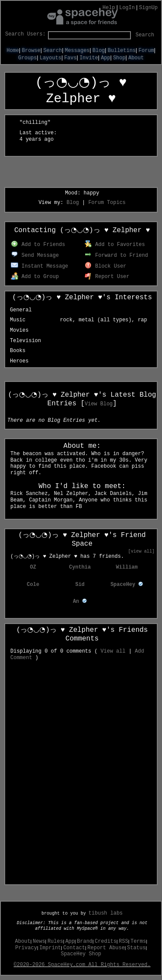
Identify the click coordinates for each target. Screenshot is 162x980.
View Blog (99, 404)
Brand (85, 941)
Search (145, 35)
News (39, 941)
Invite (89, 58)
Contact (74, 948)
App (106, 58)
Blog (99, 51)
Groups (27, 58)
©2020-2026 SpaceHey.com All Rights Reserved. (82, 965)
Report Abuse (106, 948)
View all (113, 651)
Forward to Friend (116, 256)
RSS (124, 941)
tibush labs (106, 913)
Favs (71, 58)
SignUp (148, 8)
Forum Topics (107, 203)
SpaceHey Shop (81, 954)
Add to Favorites (115, 245)
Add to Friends (38, 245)
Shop (119, 58)
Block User (106, 266)
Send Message (35, 256)
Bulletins (122, 51)
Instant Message (40, 266)
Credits (105, 941)
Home (13, 51)
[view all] (141, 551)
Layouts (51, 58)
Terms (138, 941)
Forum (146, 51)
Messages (77, 51)
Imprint (50, 948)
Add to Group (35, 277)
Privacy (26, 948)
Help (109, 8)
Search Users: (25, 34)
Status (136, 948)
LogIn (127, 8)
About (136, 58)
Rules (55, 941)
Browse (31, 51)
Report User (107, 277)
